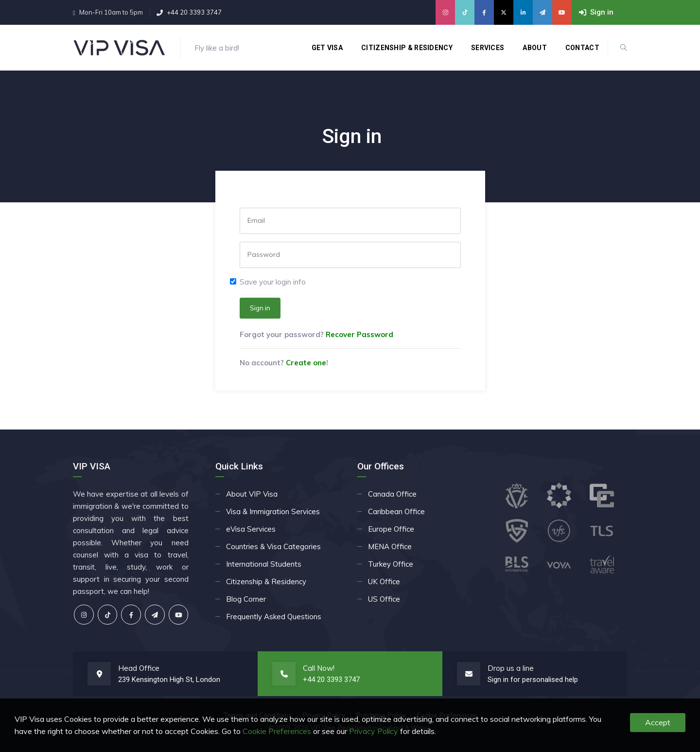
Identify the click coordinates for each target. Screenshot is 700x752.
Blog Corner (246, 599)
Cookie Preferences (277, 731)
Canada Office (392, 494)
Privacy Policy (374, 731)
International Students (264, 564)
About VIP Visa (252, 494)
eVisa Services (251, 529)
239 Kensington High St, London (169, 680)
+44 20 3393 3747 (194, 12)
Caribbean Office (396, 511)
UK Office (384, 582)
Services (488, 48)
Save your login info (273, 282)
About (535, 48)
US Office (384, 599)
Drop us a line (511, 668)
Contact (582, 48)
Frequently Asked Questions (274, 617)
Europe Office (391, 529)
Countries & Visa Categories (273, 546)
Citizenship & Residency (407, 48)
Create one (306, 363)
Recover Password (359, 334)
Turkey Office (391, 564)
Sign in (260, 308)
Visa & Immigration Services (273, 511)
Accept (658, 722)
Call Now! (319, 668)
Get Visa (327, 48)
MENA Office (390, 546)
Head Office (139, 668)
